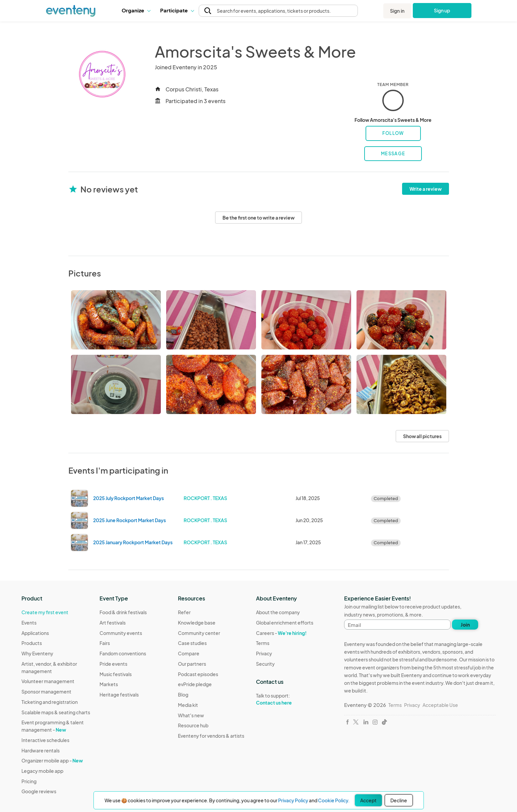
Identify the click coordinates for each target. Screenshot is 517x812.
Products (32, 643)
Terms (263, 643)
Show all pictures (422, 436)
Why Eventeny (37, 653)
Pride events (113, 664)
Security (265, 664)
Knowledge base (197, 623)
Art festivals (113, 623)
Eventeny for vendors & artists (211, 736)
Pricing (29, 781)
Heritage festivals (119, 695)
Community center (199, 633)
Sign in (397, 11)
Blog (183, 695)
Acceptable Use (440, 705)
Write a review (426, 189)
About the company (278, 612)
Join (465, 625)
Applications (35, 633)
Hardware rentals (41, 750)
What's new (191, 715)
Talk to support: (285, 699)
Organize (136, 10)
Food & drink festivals (123, 612)
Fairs (105, 643)
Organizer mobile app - (52, 760)
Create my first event (45, 612)
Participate (177, 10)
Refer (184, 612)
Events (29, 623)
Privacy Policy (293, 800)
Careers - (281, 633)
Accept (368, 800)
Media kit (188, 705)
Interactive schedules (45, 740)
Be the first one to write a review (258, 218)
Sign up (442, 10)
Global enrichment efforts (285, 623)
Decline (399, 800)
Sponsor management (46, 692)
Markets (109, 684)
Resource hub (193, 725)
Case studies (192, 643)
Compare (189, 653)
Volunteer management (48, 681)
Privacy (264, 653)
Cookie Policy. (334, 800)
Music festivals (116, 674)
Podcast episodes (198, 674)
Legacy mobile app (42, 771)
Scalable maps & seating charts (56, 712)
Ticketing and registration (50, 702)
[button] (136, 10)
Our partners (192, 664)
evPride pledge (195, 684)
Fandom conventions (123, 653)
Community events (121, 633)
